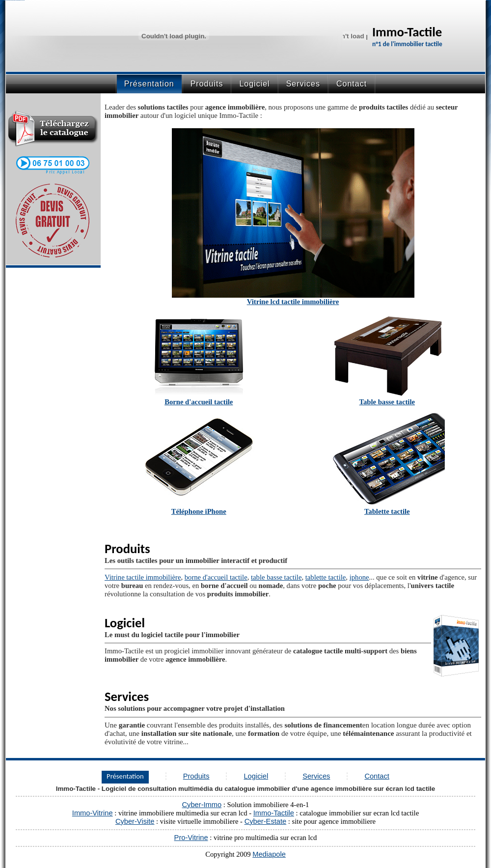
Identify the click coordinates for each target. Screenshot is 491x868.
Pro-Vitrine (191, 838)
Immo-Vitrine (93, 813)
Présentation (125, 776)
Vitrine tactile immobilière (143, 577)
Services (303, 84)
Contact (352, 84)
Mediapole (269, 854)
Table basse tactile (387, 402)
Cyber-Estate (266, 821)
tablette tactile (326, 577)
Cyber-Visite (135, 821)
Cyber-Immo (202, 805)
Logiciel (254, 84)
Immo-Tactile (274, 813)
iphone (359, 577)
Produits (207, 84)
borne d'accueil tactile (216, 577)
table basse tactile (276, 577)
